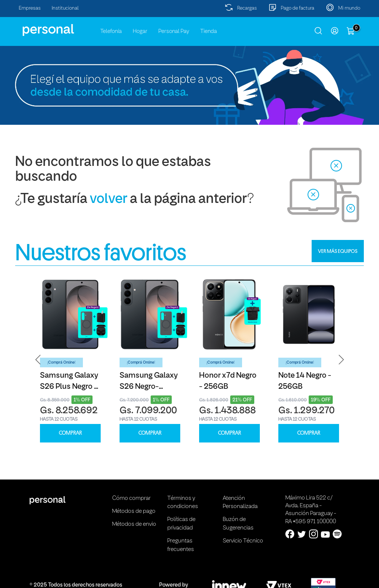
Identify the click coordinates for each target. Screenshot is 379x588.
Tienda (209, 31)
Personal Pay (174, 31)
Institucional (65, 8)
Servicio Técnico (243, 541)
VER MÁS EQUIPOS (338, 251)
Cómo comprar (131, 498)
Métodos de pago (134, 511)
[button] (38, 360)
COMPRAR (70, 433)
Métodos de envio (134, 524)
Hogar (140, 31)
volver (109, 199)
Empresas (30, 8)
